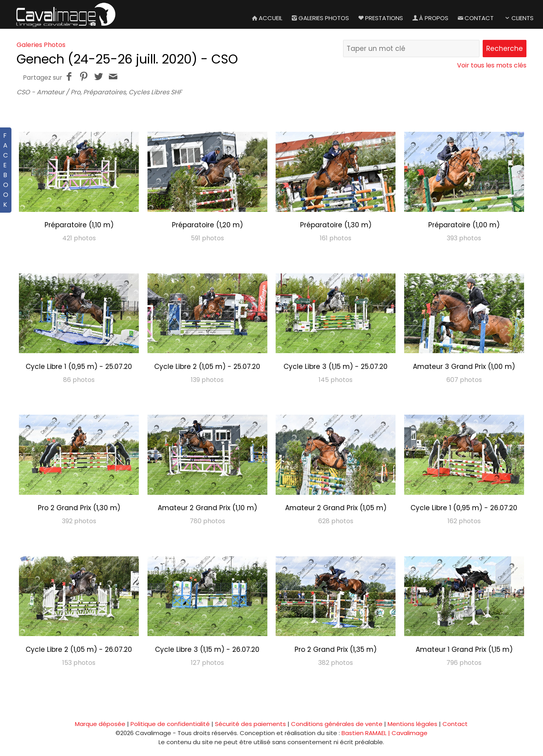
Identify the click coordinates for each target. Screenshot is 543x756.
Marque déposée (100, 724)
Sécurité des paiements (250, 724)
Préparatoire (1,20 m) (207, 225)
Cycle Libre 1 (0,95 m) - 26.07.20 (464, 508)
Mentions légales (412, 724)
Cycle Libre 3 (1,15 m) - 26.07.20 (207, 649)
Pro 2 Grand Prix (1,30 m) (79, 508)
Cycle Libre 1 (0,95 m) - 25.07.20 (79, 367)
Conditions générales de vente (337, 724)
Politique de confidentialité (170, 724)
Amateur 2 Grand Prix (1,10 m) (207, 508)
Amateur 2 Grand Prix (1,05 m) (336, 508)
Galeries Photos (320, 18)
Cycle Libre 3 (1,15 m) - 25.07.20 (336, 367)
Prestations (380, 18)
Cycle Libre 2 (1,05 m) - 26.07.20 (79, 649)
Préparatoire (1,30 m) (336, 225)
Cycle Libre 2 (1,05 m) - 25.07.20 (207, 367)
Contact (475, 18)
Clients (518, 18)
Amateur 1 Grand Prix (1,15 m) (464, 649)
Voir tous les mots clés (492, 65)
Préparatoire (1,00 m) (464, 225)
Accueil (266, 18)
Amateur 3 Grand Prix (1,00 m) (464, 367)
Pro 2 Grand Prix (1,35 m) (336, 649)
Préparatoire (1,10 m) (79, 225)
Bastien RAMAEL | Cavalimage (384, 733)
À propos (430, 18)
